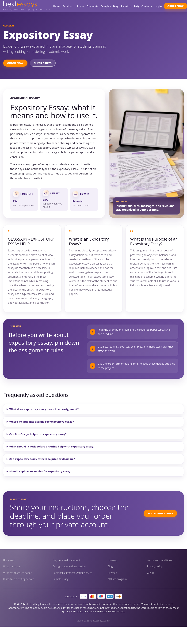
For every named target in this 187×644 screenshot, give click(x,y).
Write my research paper (17, 573)
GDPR (150, 573)
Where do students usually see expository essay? (42, 422)
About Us (126, 6)
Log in (158, 6)
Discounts (92, 6)
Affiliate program (117, 579)
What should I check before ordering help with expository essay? (52, 447)
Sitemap (112, 573)
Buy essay (9, 560)
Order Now (176, 6)
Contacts (147, 6)
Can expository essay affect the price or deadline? (42, 459)
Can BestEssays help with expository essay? (38, 434)
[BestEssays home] (27, 5)
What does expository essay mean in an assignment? (44, 409)
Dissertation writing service (19, 579)
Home (57, 6)
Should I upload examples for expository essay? (40, 471)
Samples (106, 6)
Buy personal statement (67, 560)
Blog (116, 6)
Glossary (113, 560)
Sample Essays (61, 579)
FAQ (136, 6)
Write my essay (12, 566)
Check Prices (43, 63)
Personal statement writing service (73, 573)
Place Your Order (160, 513)
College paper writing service (69, 566)
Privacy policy (155, 566)
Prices (81, 6)
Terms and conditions (160, 560)
